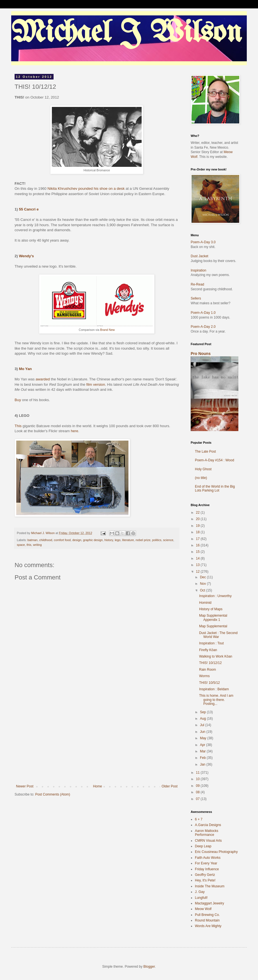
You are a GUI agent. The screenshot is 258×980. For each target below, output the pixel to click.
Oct (203, 590)
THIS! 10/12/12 (210, 663)
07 (198, 799)
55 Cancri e (29, 209)
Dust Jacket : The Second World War (218, 635)
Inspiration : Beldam (214, 689)
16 (198, 545)
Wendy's (26, 256)
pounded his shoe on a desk (101, 189)
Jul (203, 725)
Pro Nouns (201, 354)
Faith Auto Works (208, 858)
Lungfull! (201, 898)
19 (198, 526)
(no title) (201, 478)
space (21, 545)
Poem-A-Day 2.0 (203, 327)
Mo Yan (25, 369)
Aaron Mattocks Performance (207, 833)
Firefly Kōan (208, 650)
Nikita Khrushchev (62, 189)
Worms (204, 676)
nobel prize (143, 540)
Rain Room (208, 670)
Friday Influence (207, 869)
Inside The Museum (210, 886)
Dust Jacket (200, 256)
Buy (18, 400)
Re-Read (197, 284)
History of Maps (211, 609)
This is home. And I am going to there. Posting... (216, 700)
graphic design (93, 540)
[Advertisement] (97, 742)
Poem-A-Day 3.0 (203, 242)
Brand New (107, 330)
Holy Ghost (203, 469)
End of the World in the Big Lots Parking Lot (215, 488)
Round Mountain (207, 920)
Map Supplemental (213, 626)
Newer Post (25, 786)
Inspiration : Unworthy (215, 596)
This (18, 426)
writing (37, 545)
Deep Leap (203, 846)
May (204, 738)
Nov (203, 584)
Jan (203, 764)
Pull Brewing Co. (207, 915)
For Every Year (206, 863)
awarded (43, 379)
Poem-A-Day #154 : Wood (215, 460)
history (109, 540)
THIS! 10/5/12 (209, 683)
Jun (203, 732)
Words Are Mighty (208, 926)
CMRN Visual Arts (208, 841)
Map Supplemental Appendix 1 (213, 618)
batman (33, 540)
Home (98, 786)
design (77, 540)
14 (198, 558)
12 (198, 572)
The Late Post (205, 452)
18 (198, 532)
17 (198, 539)
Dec (203, 577)
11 (198, 773)
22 (198, 513)
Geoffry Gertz (205, 875)
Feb (203, 758)
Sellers (196, 298)
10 (198, 779)
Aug (203, 719)
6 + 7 (199, 819)
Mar (203, 751)
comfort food (62, 540)
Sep (203, 712)
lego (118, 540)
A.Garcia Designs (208, 825)
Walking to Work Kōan (216, 656)
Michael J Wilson (126, 33)
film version (96, 384)
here (74, 431)
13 (198, 565)
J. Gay (200, 892)
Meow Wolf (203, 909)
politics (157, 540)
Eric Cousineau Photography (216, 852)
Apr (203, 745)
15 (198, 552)
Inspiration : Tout (211, 643)
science (168, 540)
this (29, 545)
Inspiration (198, 270)
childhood (46, 540)
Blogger (149, 967)
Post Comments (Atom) (53, 794)
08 (198, 792)
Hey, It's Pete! (205, 880)
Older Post (170, 786)
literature (128, 540)
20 (198, 519)
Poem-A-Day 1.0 (203, 313)
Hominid (205, 603)
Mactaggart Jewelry (209, 903)
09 (198, 786)
